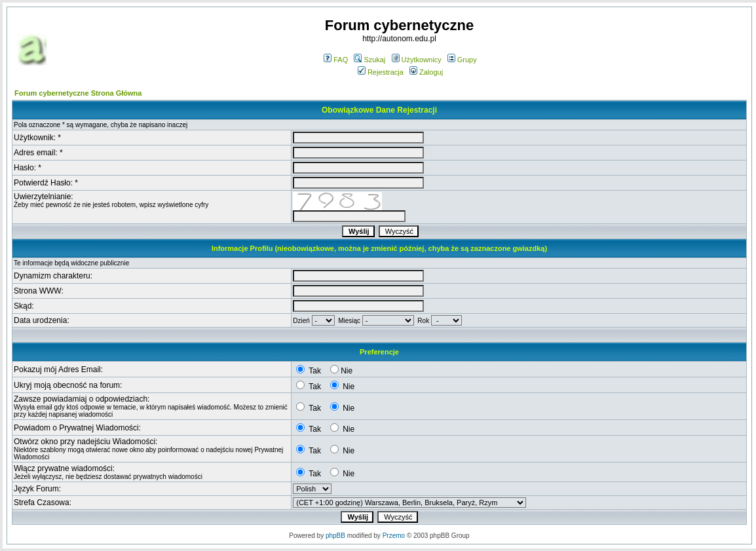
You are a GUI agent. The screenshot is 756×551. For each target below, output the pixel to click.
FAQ (336, 60)
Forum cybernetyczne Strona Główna (78, 93)
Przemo (394, 536)
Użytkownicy (417, 60)
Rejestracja (381, 72)
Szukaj (369, 60)
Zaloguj (426, 72)
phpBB (335, 536)
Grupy (462, 60)
